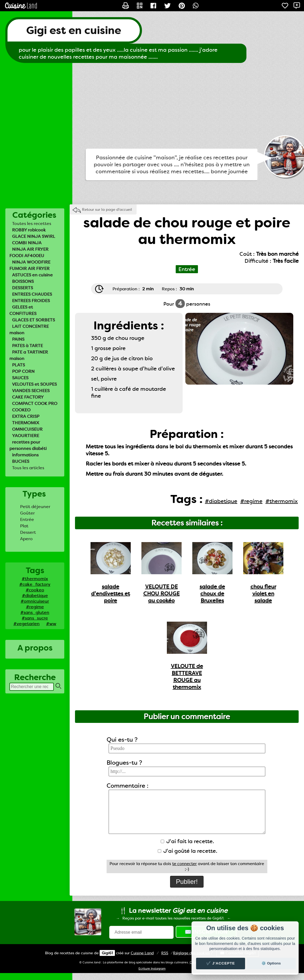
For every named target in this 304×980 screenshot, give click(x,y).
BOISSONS (23, 281)
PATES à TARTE (27, 346)
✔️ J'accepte (221, 963)
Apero (26, 539)
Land (142, 953)
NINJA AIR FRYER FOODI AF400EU (29, 252)
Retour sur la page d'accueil (107, 209)
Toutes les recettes (32, 224)
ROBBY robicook (29, 230)
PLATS (18, 365)
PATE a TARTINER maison (29, 355)
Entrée (27, 519)
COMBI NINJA (27, 243)
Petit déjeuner (35, 507)
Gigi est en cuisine (74, 30)
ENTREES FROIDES (31, 301)
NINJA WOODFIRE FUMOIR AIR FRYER (30, 265)
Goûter (27, 513)
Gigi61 (107, 953)
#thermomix (35, 579)
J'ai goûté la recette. (187, 851)
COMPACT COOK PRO (35, 403)
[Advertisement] (152, 106)
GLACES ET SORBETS (33, 320)
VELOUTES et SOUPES (34, 384)
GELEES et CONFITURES (23, 310)
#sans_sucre (35, 618)
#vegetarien (27, 624)
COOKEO (21, 410)
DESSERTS (22, 288)
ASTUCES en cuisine (32, 275)
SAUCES (20, 378)
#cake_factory (35, 584)
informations (25, 455)
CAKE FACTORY (28, 397)
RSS (165, 953)
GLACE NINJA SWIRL (34, 236)
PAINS (18, 339)
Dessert (28, 532)
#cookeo (35, 590)
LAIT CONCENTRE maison (29, 330)
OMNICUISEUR (27, 429)
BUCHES (21, 461)
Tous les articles (28, 468)
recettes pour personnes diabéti (28, 445)
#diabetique (35, 596)
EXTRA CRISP (26, 416)
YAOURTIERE (26, 436)
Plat (24, 526)
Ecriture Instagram (152, 969)
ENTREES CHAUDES (32, 294)
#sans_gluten (35, 612)
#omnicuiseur (35, 601)
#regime (35, 607)
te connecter (185, 864)
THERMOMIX (26, 423)
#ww (51, 624)
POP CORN (23, 371)
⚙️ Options (271, 963)
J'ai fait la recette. (187, 841)
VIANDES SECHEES (31, 391)
